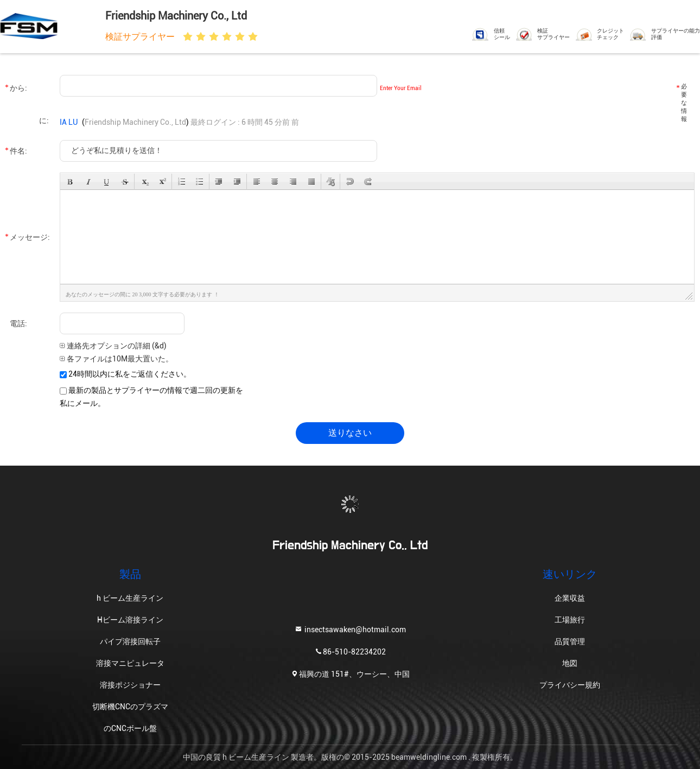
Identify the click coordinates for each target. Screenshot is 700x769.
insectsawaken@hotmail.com (350, 629)
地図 (570, 663)
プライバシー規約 (570, 685)
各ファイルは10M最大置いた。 (116, 359)
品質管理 (570, 641)
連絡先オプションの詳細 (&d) (113, 346)
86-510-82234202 (350, 651)
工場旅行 (570, 620)
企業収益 (570, 598)
